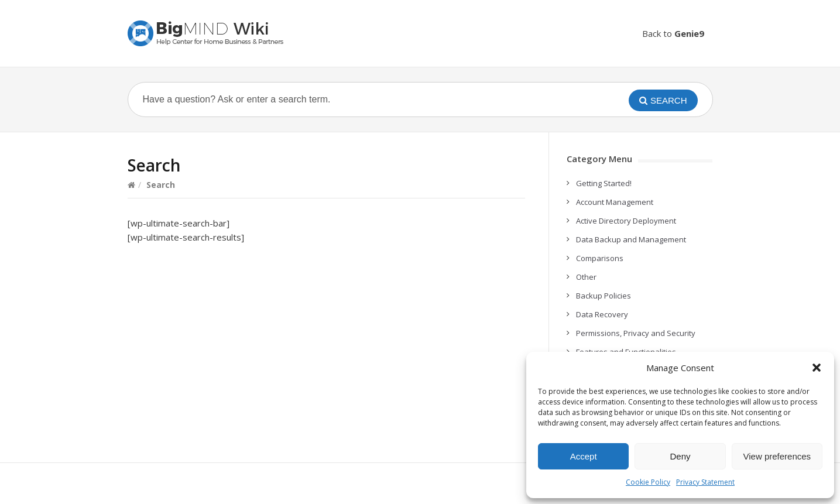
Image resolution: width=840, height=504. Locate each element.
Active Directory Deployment (626, 221)
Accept (584, 456)
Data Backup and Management (631, 239)
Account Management (615, 202)
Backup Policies (604, 296)
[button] (817, 368)
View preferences (777, 456)
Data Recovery (602, 314)
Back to (673, 33)
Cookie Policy (648, 482)
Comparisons (600, 258)
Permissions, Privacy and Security (636, 333)
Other (586, 277)
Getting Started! (604, 183)
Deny (680, 456)
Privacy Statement (705, 482)
